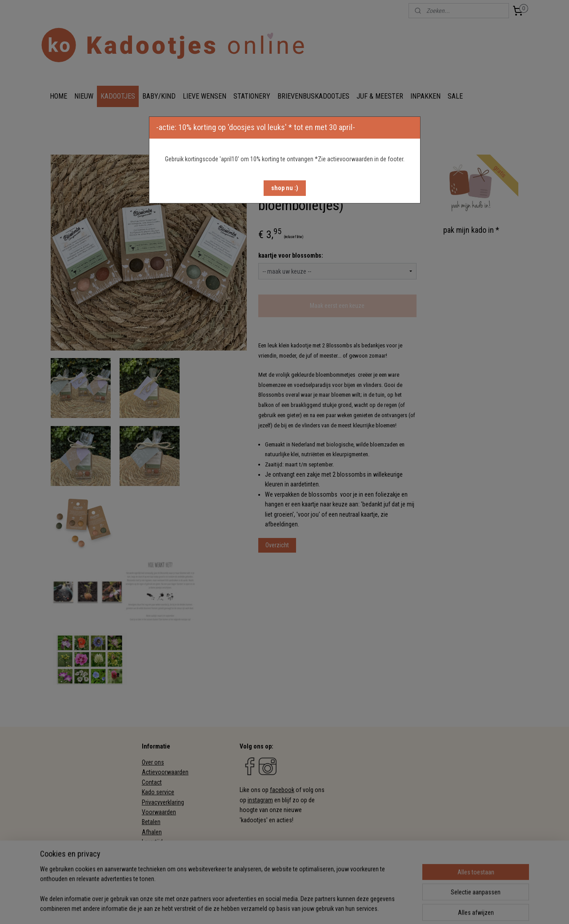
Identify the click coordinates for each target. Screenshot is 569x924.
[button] (285, 188)
